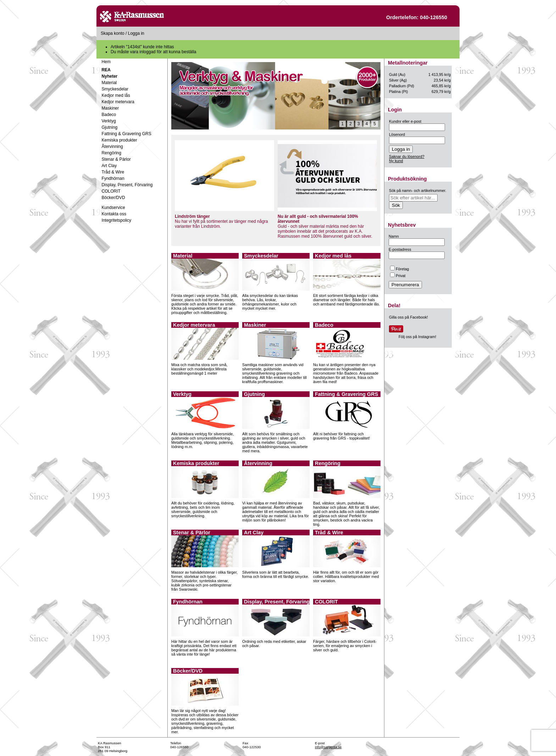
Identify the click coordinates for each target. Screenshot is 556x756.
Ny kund (396, 161)
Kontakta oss (114, 214)
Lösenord (397, 134)
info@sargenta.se (328, 747)
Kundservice (113, 208)
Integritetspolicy (116, 220)
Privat (398, 276)
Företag (399, 269)
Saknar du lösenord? (407, 156)
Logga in (136, 33)
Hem (106, 62)
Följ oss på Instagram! (417, 337)
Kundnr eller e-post (405, 121)
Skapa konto (113, 33)
